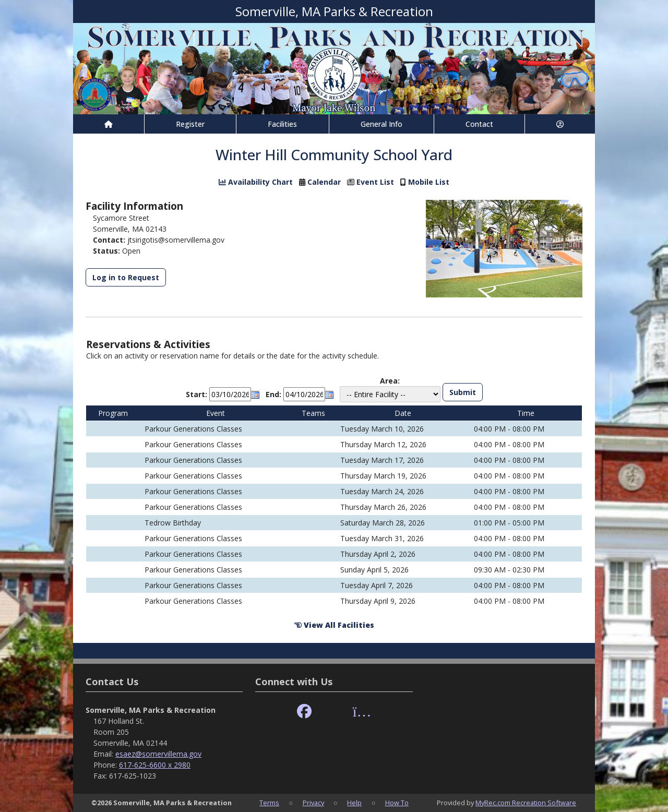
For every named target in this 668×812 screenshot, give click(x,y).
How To (397, 803)
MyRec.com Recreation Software (526, 803)
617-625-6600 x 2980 (155, 765)
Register (190, 124)
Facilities (282, 124)
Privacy (313, 803)
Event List (375, 182)
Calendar (324, 182)
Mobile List (429, 182)
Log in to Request (126, 277)
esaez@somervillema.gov (158, 754)
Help (354, 803)
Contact (479, 124)
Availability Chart (256, 182)
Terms (269, 803)
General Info (381, 124)
